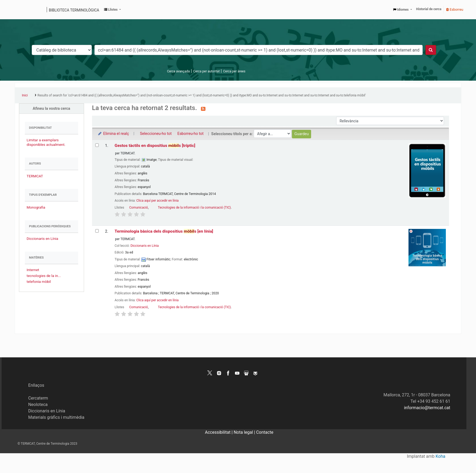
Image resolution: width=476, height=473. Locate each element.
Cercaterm (38, 398)
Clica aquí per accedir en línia (158, 201)
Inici (25, 95)
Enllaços (36, 385)
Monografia (36, 207)
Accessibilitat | (219, 432)
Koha (441, 456)
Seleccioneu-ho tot (156, 134)
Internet (33, 270)
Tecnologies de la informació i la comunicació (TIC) (194, 208)
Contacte (265, 432)
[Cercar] (431, 50)
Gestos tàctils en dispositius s (155, 146)
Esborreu (455, 9)
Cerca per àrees (234, 71)
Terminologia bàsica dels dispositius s (164, 231)
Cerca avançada (178, 71)
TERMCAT (35, 176)
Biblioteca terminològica (74, 10)
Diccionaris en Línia (42, 239)
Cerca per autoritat (206, 71)
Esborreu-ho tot (191, 134)
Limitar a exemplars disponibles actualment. (46, 142)
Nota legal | (245, 432)
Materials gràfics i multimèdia (56, 417)
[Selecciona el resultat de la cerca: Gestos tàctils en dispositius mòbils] (97, 145)
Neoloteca (38, 404)
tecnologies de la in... (44, 276)
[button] (112, 10)
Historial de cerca (429, 9)
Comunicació (138, 208)
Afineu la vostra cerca (52, 109)
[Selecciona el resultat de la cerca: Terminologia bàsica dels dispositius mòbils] (97, 231)
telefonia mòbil (39, 282)
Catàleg (21, 10)
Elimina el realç (113, 134)
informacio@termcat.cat (427, 408)
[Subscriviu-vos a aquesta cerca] (203, 108)
